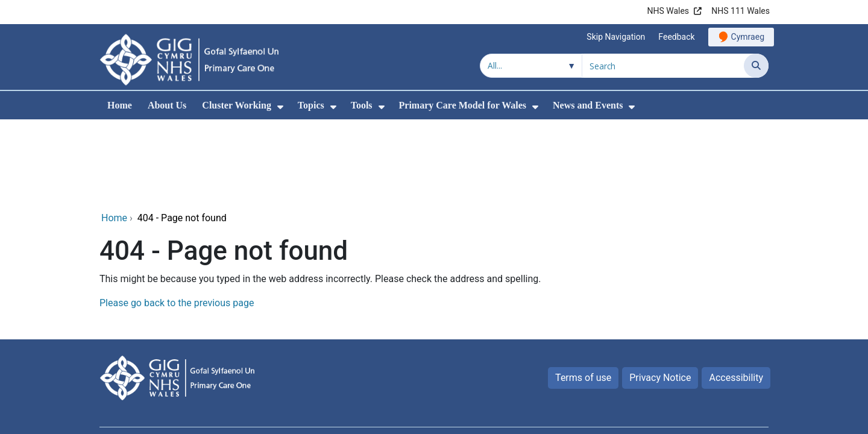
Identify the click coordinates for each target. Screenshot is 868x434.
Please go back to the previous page (177, 221)
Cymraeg (748, 37)
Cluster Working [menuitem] (237, 105)
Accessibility (736, 296)
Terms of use (583, 296)
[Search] (756, 66)
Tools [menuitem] (362, 105)
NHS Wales (668, 11)
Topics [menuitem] (311, 105)
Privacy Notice (660, 296)
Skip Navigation (616, 37)
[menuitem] (280, 107)
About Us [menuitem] (167, 105)
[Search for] (663, 66)
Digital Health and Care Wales (705, 370)
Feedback (676, 37)
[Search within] (531, 66)
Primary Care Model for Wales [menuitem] (463, 105)
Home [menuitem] (120, 105)
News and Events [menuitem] (588, 105)
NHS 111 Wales (741, 11)
